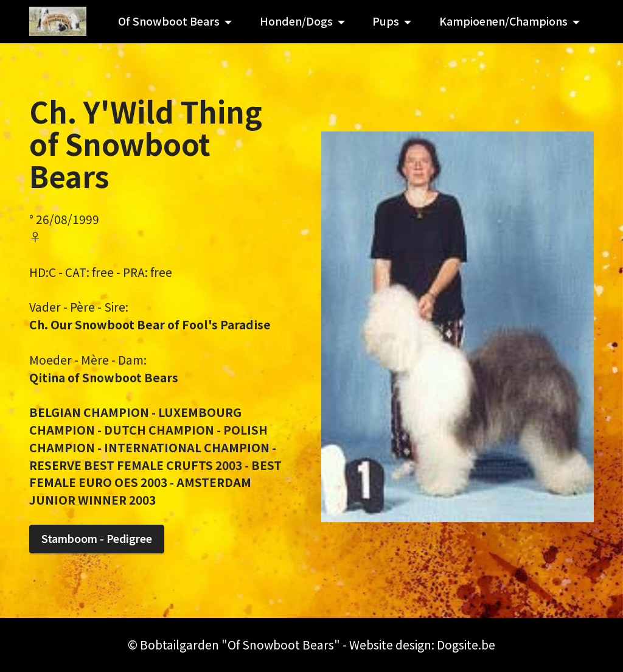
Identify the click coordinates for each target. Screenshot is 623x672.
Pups (386, 21)
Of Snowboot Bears (169, 21)
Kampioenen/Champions (503, 21)
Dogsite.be (466, 645)
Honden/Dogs (296, 21)
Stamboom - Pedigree (97, 538)
